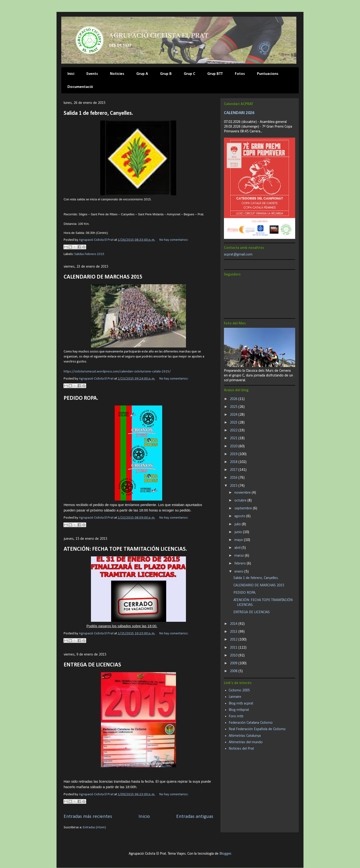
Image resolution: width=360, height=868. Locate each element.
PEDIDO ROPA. (81, 398)
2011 (234, 648)
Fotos (240, 74)
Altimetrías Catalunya (245, 736)
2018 (234, 462)
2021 (234, 438)
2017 (234, 470)
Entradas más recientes (88, 817)
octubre (241, 501)
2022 (234, 430)
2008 (234, 671)
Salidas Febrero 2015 (89, 254)
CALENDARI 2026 (239, 113)
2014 (234, 624)
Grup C (189, 74)
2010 (234, 656)
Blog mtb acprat (241, 704)
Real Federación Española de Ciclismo (257, 729)
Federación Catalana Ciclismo (251, 723)
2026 (234, 399)
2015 (234, 486)
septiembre (244, 508)
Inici (71, 74)
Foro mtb (236, 716)
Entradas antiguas (195, 817)
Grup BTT (215, 74)
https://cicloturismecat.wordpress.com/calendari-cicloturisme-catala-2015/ (117, 372)
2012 (234, 640)
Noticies (117, 74)
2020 (234, 446)
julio (238, 524)
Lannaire (235, 697)
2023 (234, 423)
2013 (234, 632)
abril (238, 548)
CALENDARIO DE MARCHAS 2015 (103, 277)
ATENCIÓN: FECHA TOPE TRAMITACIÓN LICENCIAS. (125, 549)
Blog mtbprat (239, 710)
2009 (234, 663)
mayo (239, 540)
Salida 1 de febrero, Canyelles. (98, 113)
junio (239, 532)
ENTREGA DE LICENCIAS (92, 665)
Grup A (142, 74)
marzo (240, 556)
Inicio (144, 817)
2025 (234, 407)
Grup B (166, 74)
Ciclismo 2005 (239, 690)
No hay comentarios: (174, 240)
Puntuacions (268, 74)
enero (239, 572)
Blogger (225, 854)
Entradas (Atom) (94, 827)
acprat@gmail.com (238, 255)
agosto (240, 516)
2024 (234, 415)
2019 (234, 454)
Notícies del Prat (241, 749)
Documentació (80, 87)
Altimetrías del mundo (246, 742)
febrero (241, 564)
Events (92, 74)
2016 (234, 478)
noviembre (243, 493)
